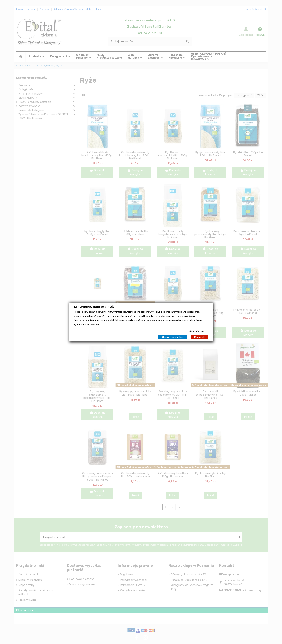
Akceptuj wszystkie (172, 337)
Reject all (199, 337)
